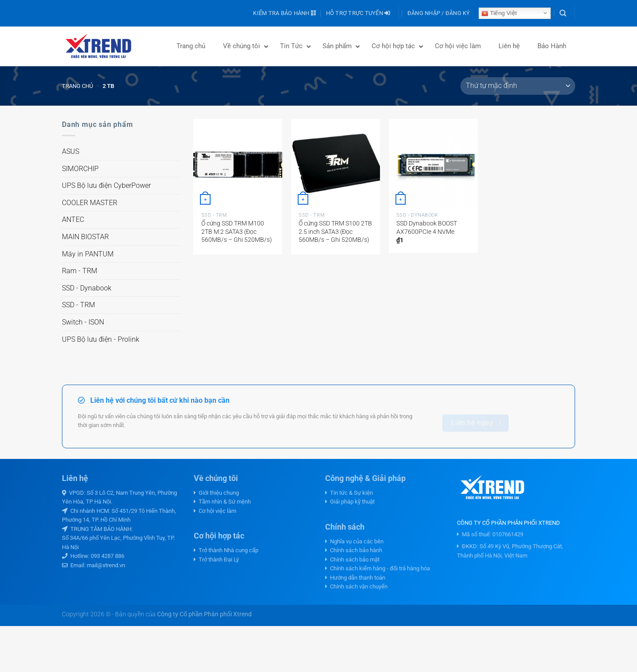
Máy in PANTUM (88, 254)
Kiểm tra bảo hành (284, 13)
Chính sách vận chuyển (356, 586)
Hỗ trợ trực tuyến (358, 13)
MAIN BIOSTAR (85, 237)
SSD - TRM (79, 305)
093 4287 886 (107, 556)
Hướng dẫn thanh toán (355, 578)
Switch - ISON (83, 322)
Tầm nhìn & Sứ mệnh (222, 502)
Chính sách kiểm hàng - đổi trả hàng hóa (378, 568)
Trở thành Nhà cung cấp (226, 550)
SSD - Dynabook (87, 288)
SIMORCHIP (80, 169)
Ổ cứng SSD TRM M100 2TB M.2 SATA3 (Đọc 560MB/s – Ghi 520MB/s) (237, 232)
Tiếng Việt (499, 13)
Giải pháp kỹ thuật (350, 502)
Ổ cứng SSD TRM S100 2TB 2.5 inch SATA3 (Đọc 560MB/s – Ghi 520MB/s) (335, 232)
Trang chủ (77, 86)
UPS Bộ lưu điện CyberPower (106, 185)
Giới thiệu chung (216, 493)
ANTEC (73, 220)
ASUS (71, 151)
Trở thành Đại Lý (216, 559)
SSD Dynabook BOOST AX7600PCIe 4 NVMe (427, 228)
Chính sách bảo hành (354, 550)
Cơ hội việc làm (215, 511)
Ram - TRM (80, 271)
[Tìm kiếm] (563, 13)
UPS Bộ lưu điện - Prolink (101, 339)
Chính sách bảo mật (352, 559)
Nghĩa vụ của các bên (354, 541)
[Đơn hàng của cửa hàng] (518, 86)
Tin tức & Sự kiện (349, 493)
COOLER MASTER (90, 203)
